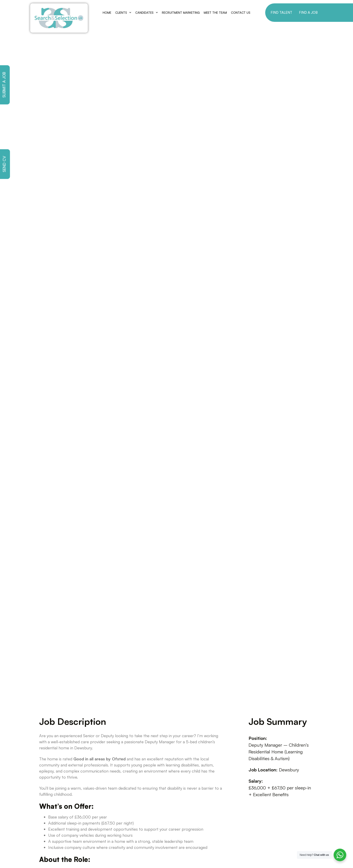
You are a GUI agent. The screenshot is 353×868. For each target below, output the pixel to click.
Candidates (147, 12)
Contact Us (241, 13)
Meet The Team (215, 13)
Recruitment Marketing (181, 13)
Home (107, 13)
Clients (123, 12)
